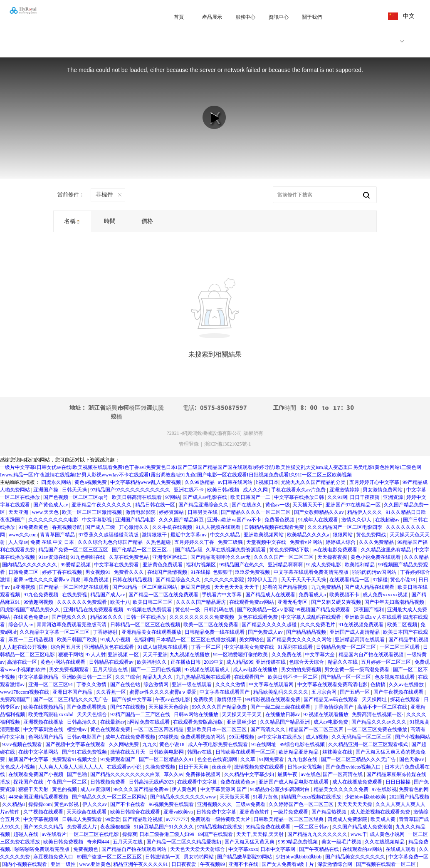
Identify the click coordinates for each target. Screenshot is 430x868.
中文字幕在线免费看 (117, 565)
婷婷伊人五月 (263, 580)
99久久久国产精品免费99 (142, 789)
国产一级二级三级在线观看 (281, 707)
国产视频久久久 (70, 617)
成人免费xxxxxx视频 (386, 595)
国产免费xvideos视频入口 (354, 767)
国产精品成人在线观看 (271, 595)
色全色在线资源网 (218, 759)
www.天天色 (46, 512)
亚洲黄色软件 (255, 812)
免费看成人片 (83, 827)
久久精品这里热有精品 (387, 550)
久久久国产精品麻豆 (182, 520)
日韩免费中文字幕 (217, 812)
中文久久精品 (226, 535)
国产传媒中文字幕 (132, 699)
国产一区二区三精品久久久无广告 (71, 699)
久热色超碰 (159, 542)
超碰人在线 (26, 834)
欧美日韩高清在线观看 (137, 497)
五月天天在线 (128, 842)
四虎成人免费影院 (348, 819)
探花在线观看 (406, 699)
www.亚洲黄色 (95, 864)
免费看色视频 (280, 520)
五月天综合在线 (111, 670)
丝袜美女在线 (338, 752)
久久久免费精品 (377, 542)
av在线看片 (54, 834)
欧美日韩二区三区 (153, 602)
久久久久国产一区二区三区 (284, 557)
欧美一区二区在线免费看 (211, 625)
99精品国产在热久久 (242, 565)
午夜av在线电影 (173, 699)
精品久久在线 (343, 662)
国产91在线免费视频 (85, 752)
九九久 (150, 744)
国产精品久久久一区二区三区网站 (110, 797)
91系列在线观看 (296, 647)
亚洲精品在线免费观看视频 (94, 610)
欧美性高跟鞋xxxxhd (51, 714)
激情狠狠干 (155, 535)
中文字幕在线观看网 (272, 684)
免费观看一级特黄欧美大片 (221, 819)
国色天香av (412, 759)
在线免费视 (75, 595)
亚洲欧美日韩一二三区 (88, 677)
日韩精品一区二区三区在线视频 (146, 625)
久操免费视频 (161, 767)
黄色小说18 (403, 580)
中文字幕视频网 (41, 819)
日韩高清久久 (83, 722)
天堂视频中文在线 (267, 542)
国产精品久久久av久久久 (379, 722)
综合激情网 (157, 684)
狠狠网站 (343, 535)
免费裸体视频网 (204, 774)
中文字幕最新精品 (39, 677)
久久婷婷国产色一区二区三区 (302, 804)
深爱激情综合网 (335, 864)
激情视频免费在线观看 (260, 767)
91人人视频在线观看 (219, 527)
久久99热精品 (200, 482)
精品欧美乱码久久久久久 (281, 692)
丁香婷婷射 (106, 632)
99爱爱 (113, 819)
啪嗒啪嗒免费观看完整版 (43, 849)
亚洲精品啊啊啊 (286, 565)
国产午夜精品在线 (320, 849)
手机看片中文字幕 (222, 595)
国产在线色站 (126, 684)
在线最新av (112, 722)
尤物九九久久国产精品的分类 (314, 482)
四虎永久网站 (57, 482)
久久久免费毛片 (318, 625)
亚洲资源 (394, 497)
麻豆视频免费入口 (54, 857)
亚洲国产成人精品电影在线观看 (294, 782)
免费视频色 (86, 849)
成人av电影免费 (331, 722)
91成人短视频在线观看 (163, 647)
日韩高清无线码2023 (152, 782)
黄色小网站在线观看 (63, 662)
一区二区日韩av (312, 827)
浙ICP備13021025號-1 (228, 444)
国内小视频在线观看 (25, 864)
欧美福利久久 (152, 662)
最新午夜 (288, 774)
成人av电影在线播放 (256, 670)
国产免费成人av (266, 632)
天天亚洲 (19, 512)
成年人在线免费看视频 (131, 737)
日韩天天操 (75, 490)
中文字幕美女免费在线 (250, 647)
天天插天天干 (308, 505)
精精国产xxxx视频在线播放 (312, 797)
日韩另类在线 (203, 512)
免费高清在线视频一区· (378, 714)
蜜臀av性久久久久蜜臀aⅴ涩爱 (163, 692)
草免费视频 (97, 580)
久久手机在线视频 (173, 527)
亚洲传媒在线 (271, 662)
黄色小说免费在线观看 (376, 557)
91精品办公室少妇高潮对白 (280, 789)
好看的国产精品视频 (285, 587)
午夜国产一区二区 (68, 782)
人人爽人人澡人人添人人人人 (71, 767)
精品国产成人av (108, 595)
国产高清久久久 (268, 729)
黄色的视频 (65, 789)
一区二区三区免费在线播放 (378, 729)
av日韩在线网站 (236, 482)
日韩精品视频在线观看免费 (275, 527)
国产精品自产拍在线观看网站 (135, 849)
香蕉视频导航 (68, 527)
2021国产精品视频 (409, 797)
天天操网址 (375, 699)
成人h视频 (318, 737)
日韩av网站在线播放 (197, 714)
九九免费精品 (327, 587)
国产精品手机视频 (408, 640)
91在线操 (200, 572)
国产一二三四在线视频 (157, 670)
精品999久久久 (107, 617)
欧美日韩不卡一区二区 (293, 677)
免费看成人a (313, 595)
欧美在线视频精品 (44, 707)
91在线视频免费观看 (362, 625)
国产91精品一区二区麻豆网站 (145, 587)
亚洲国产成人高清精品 (355, 632)
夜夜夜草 (222, 767)
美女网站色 (252, 640)
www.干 (359, 834)
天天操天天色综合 (169, 707)
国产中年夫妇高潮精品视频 (395, 602)
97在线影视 (384, 789)
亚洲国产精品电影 (136, 520)
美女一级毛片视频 (342, 842)
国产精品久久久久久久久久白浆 (126, 774)
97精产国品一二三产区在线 (141, 714)
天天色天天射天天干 (237, 587)
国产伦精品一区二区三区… (142, 550)
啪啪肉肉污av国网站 (375, 572)
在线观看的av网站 (363, 849)
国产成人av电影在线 (205, 497)
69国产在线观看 (216, 834)
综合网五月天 (66, 647)
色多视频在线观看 (395, 677)
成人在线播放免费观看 (358, 782)
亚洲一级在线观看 (192, 684)
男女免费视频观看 (70, 670)
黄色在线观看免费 (258, 617)
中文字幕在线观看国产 (225, 692)
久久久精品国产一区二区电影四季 (345, 527)
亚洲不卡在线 (244, 864)
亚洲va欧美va (179, 812)
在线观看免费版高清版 (199, 722)
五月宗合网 (325, 692)
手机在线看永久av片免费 (299, 490)
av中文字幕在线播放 (280, 737)
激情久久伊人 (357, 520)
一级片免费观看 (291, 812)
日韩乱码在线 (219, 610)
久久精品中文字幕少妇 (250, 774)
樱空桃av (77, 729)
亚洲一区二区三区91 (51, 684)
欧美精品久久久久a (309, 535)
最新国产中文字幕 (29, 759)
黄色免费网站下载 (290, 550)
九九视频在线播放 (190, 655)
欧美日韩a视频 (224, 490)
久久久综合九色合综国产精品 (111, 542)
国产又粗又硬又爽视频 (337, 602)
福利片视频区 (201, 565)
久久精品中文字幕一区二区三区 (55, 632)
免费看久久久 (130, 572)
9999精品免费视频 (298, 842)
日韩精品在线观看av (112, 662)
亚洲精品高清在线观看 (360, 640)
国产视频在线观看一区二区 (387, 864)
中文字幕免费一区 (408, 857)
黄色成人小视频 (18, 767)
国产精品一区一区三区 (347, 677)
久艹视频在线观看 (44, 812)
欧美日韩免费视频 (64, 842)
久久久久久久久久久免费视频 (202, 617)
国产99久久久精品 (44, 827)
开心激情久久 (135, 527)
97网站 (173, 497)
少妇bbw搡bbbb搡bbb (299, 857)
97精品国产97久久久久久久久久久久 (131, 490)
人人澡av (18, 542)
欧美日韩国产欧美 (78, 640)
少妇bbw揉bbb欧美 (366, 797)
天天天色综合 (93, 714)
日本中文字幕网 (278, 849)
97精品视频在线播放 (220, 827)
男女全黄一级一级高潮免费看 (357, 670)
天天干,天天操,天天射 (261, 834)
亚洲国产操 (46, 490)
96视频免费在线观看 (172, 804)
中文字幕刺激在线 (44, 729)
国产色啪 (78, 774)
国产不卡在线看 (128, 804)
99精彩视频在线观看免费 (273, 699)
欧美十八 (120, 602)
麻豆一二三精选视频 (31, 640)
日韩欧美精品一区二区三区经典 (289, 819)
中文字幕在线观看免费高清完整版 (312, 572)
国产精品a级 (189, 550)
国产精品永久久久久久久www (184, 797)
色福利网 (144, 640)
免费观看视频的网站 (204, 737)
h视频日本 (267, 482)
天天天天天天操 (355, 804)
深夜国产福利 (369, 610)
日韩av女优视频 (305, 767)
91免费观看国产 (118, 759)
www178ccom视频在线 (25, 692)
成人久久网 (256, 490)
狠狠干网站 (71, 655)
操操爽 (130, 834)
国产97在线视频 (128, 707)
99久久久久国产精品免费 (220, 707)
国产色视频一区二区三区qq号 (76, 497)
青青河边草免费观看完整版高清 (72, 625)
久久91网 (337, 497)
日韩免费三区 (24, 572)
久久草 (248, 759)
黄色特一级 (188, 610)
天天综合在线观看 (87, 812)
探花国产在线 (29, 782)
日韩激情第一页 (163, 857)
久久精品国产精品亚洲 (285, 722)
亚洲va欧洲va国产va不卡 (235, 520)
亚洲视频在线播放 (44, 722)
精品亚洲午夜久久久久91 (141, 864)
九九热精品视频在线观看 (204, 677)
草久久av (174, 774)
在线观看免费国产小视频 (36, 774)
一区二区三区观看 (400, 647)
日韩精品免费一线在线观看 (215, 632)
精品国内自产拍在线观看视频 (372, 655)
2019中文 (214, 662)
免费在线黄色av (238, 782)
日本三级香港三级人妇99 (167, 834)
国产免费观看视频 (87, 707)
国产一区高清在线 (343, 774)
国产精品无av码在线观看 (331, 699)
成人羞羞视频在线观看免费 (381, 812)
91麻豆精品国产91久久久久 (164, 827)
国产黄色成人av (51, 505)
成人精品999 (240, 662)
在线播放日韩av (283, 714)
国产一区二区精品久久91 (167, 759)
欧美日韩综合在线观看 (136, 812)
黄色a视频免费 (91, 482)
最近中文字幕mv (189, 535)
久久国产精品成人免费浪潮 (363, 827)
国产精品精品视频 (307, 632)
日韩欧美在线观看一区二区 (246, 752)
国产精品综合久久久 (179, 580)
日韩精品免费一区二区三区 (347, 647)
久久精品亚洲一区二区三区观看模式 (369, 744)
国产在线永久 (247, 505)
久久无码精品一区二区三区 (362, 737)
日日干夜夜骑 (365, 497)
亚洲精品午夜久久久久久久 (102, 505)
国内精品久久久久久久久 (30, 565)
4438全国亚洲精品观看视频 (39, 797)
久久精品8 (14, 804)
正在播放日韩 (186, 662)
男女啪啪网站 (199, 857)
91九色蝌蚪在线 (88, 557)
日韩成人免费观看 (83, 819)
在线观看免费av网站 (252, 602)
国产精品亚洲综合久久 (204, 505)
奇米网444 (99, 842)
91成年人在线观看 (319, 520)
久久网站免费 (125, 744)
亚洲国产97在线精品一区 (354, 505)
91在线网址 (264, 744)
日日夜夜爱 (184, 864)
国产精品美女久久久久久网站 (300, 640)
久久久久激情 (231, 684)
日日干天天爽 (194, 767)
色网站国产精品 (46, 737)
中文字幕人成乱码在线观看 (312, 617)
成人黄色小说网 (388, 834)
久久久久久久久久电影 (54, 520)
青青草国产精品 (58, 535)
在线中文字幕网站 (39, 752)
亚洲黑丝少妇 (242, 722)
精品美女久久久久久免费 (342, 789)
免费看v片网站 (307, 542)
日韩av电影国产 (85, 737)
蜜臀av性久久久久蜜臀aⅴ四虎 (47, 580)
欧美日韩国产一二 (251, 497)
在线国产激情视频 (168, 572)
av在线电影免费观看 (336, 550)
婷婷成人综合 (341, 542)
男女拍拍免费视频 (302, 670)
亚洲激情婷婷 (345, 490)
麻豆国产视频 (196, 587)
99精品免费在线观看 (268, 827)
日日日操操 (399, 782)
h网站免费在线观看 (149, 722)
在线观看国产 (250, 677)
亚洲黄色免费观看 (163, 565)
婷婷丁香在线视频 (63, 572)
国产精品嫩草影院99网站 (245, 857)
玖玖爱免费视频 (253, 572)
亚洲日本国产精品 (73, 692)
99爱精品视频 (76, 565)
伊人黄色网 (185, 789)
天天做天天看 (235, 797)
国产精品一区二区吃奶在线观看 (74, 587)
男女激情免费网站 (383, 490)
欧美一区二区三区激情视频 (93, 512)
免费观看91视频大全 (75, 759)
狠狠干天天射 (34, 789)
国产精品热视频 (330, 812)
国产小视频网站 (413, 737)
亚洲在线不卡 (189, 490)
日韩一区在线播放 (147, 617)
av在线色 (311, 774)
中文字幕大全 (320, 655)
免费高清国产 (16, 699)
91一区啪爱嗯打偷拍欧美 (241, 655)
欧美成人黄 (384, 819)
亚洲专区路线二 (170, 557)
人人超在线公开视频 (25, 647)
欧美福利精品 (360, 565)
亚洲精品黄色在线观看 (110, 647)
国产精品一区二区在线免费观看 (164, 595)
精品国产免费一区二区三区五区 (74, 550)
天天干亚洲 (155, 655)
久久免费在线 (287, 655)
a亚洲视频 (25, 587)
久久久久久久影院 (225, 580)
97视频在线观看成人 (208, 670)
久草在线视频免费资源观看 (236, 550)
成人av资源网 (96, 789)
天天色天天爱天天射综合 (198, 849)
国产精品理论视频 (143, 819)
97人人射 (96, 655)
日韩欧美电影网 (167, 752)
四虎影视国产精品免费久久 (31, 610)
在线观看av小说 (125, 767)
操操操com (40, 804)
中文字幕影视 (98, 520)
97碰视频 (168, 737)
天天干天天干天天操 (304, 580)
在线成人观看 (401, 849)
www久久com (23, 535)
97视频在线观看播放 (327, 714)
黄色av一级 (278, 505)
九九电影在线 (303, 759)
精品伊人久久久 (365, 512)
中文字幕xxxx (243, 849)
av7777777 (177, 819)
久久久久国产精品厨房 (201, 602)
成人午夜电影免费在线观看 (219, 744)
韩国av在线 (200, 752)
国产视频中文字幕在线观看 (76, 744)
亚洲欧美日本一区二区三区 (217, 729)
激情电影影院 (141, 512)
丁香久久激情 (92, 684)
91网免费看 (272, 759)
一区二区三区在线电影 (95, 834)
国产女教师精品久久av (319, 512)
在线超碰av (388, 520)
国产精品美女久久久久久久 (356, 857)
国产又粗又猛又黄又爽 (250, 842)
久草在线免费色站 (130, 557)
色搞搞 (379, 684)
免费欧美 (204, 699)
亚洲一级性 (64, 864)
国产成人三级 (101, 527)
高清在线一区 (23, 662)
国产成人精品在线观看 (370, 587)
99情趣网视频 (39, 602)
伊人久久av (95, 804)
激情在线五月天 (128, 752)
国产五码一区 (355, 692)
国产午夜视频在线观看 (399, 692)
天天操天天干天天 (242, 714)
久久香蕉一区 (112, 692)
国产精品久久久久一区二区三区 (256, 512)
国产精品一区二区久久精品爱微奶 (184, 842)
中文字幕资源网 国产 (224, 789)
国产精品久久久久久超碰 (270, 625)
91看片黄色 (266, 797)
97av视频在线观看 (22, 744)
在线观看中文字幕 (198, 782)
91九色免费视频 (41, 595)
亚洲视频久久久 (215, 804)
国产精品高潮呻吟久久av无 (221, 557)
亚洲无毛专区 (293, 602)
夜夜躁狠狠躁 (116, 827)
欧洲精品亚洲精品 (299, 752)
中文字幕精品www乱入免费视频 (146, 482)
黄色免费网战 (372, 535)
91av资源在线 (53, 557)
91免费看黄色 (34, 527)
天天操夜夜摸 (333, 557)
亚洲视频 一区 (124, 655)
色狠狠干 (223, 572)
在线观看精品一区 (350, 580)
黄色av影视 (67, 804)
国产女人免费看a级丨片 (288, 864)
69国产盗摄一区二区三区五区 (110, 857)
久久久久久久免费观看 (83, 602)
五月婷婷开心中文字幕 (375, 482)
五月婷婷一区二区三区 (387, 662)
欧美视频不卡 (345, 595)
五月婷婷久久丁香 (195, 542)
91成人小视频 (116, 640)
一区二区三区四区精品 (159, 729)
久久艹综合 (128, 677)
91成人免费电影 (324, 565)
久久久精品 (416, 557)
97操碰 (380, 580)
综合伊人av (21, 625)
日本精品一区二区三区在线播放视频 (196, 640)
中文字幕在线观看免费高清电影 (333, 684)
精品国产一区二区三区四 (317, 729)
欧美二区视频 (403, 625)
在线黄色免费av (31, 617)
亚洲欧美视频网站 (264, 535)
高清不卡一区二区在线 (383, 707)
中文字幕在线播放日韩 (300, 497)
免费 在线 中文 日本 (53, 542)
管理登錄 (189, 444)
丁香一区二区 (206, 647)
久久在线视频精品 (385, 842)
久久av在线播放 (407, 684)
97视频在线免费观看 (150, 610)
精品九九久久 (158, 677)
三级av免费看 (251, 804)
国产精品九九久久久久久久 (318, 834)
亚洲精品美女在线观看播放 (152, 632)
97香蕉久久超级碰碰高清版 (109, 535)
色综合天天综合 (307, 662)
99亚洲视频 (242, 737)
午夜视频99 (213, 864)
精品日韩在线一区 (156, 505)
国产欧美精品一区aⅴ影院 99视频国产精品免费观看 (294, 610)
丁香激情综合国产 (334, 707)
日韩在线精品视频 (133, 580)
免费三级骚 (231, 542)
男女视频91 (98, 572)
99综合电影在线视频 (303, 744)
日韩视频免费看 (108, 782)
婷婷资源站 (172, 512)
